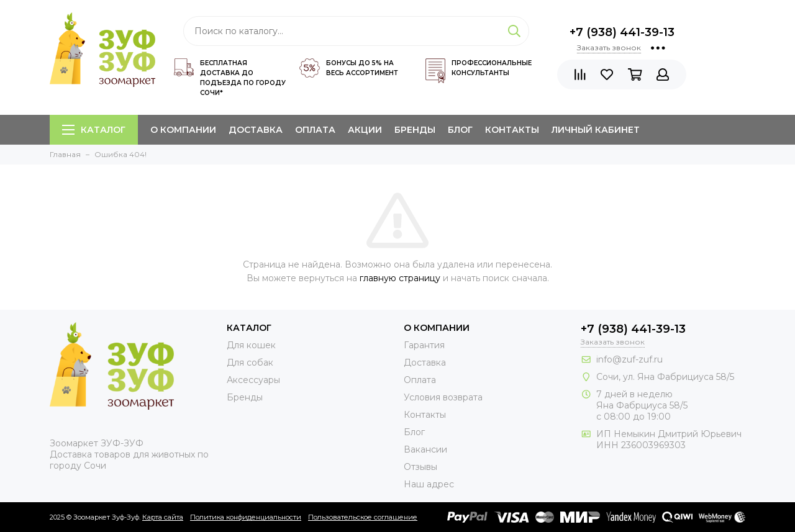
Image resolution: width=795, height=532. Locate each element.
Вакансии (425, 449)
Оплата (315, 130)
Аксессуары (253, 380)
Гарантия (424, 345)
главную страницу (400, 278)
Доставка (256, 130)
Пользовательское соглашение (363, 517)
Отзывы (420, 467)
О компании (183, 130)
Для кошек (251, 345)
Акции (365, 130)
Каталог (94, 130)
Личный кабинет (596, 130)
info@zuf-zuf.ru (629, 359)
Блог (460, 130)
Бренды (415, 130)
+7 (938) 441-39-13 (622, 32)
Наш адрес (429, 484)
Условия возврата (443, 397)
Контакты (512, 130)
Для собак (250, 363)
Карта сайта (163, 517)
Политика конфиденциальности (246, 517)
